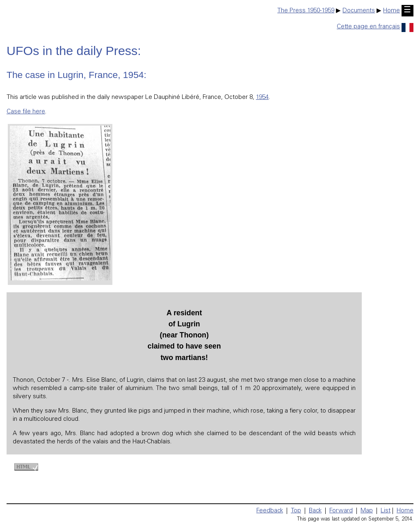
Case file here (26, 112)
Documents (359, 11)
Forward (341, 511)
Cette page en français (375, 27)
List (386, 511)
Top (296, 511)
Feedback (270, 511)
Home (391, 11)
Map (367, 511)
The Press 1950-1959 (306, 11)
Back (315, 511)
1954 (262, 98)
